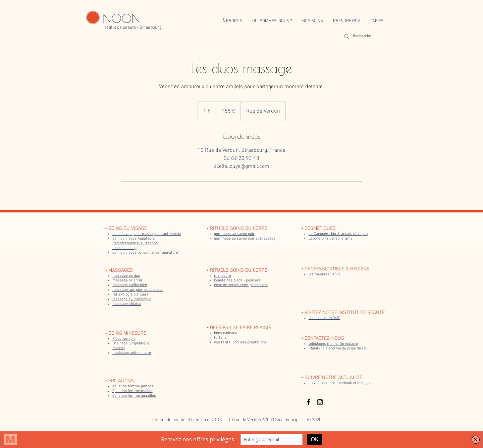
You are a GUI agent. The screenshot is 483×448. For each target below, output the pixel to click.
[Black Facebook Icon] (309, 402)
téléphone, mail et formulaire (333, 344)
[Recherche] (364, 36)
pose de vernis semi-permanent (241, 285)
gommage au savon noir (234, 234)
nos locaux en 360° (325, 318)
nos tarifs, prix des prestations (240, 342)
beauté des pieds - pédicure (237, 280)
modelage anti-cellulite (132, 353)
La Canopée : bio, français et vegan (338, 234)
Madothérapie (124, 339)
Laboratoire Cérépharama (331, 239)
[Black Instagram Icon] (320, 402)
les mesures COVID (325, 274)
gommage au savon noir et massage (245, 239)
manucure (223, 276)
